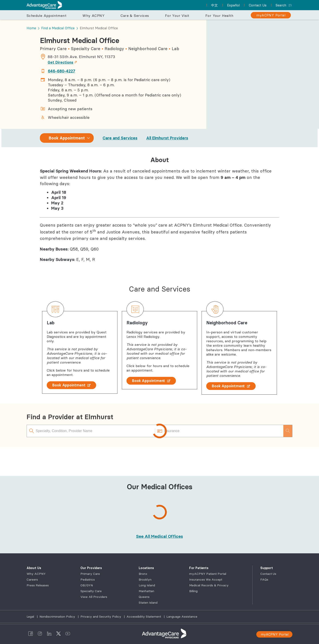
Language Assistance (182, 617)
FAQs (264, 579)
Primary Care (90, 574)
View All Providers (94, 597)
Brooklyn (145, 579)
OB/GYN (87, 585)
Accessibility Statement (144, 617)
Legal (31, 617)
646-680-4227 (62, 71)
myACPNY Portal (275, 634)
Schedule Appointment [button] (47, 16)
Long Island (147, 585)
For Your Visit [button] (177, 16)
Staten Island (148, 603)
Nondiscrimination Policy (58, 617)
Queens (144, 597)
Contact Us (268, 574)
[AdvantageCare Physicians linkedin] (49, 634)
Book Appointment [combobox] (67, 138)
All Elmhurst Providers (167, 138)
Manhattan (146, 591)
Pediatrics (88, 579)
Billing (193, 591)
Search (281, 5)
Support (267, 568)
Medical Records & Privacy (209, 585)
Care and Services (120, 138)
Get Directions (64, 62)
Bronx (143, 574)
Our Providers (91, 568)
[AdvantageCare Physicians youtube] (68, 634)
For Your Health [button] (219, 16)
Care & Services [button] (135, 16)
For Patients (199, 568)
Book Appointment (71, 385)
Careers (32, 579)
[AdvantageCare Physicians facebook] (31, 634)
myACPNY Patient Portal (208, 574)
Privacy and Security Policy (101, 617)
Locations (146, 568)
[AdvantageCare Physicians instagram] (40, 634)
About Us (34, 568)
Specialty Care (91, 591)
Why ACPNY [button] (93, 16)
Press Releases (38, 585)
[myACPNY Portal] (271, 15)
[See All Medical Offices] (159, 536)
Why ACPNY (36, 574)
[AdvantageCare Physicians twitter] (58, 634)
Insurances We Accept (206, 579)
